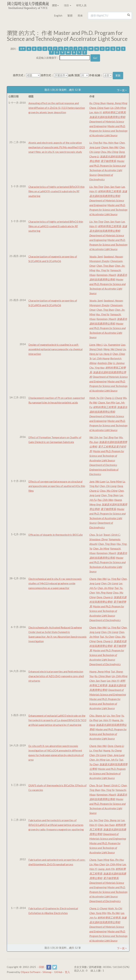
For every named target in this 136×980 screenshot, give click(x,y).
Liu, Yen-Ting (96, 187)
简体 (80, 15)
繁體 (70, 15)
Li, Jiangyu (119, 363)
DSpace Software (31, 972)
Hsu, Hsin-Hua (111, 143)
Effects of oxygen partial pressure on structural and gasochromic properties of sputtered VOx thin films (57, 486)
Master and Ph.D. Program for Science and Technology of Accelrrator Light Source (108, 131)
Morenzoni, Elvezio (99, 261)
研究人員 (81, 5)
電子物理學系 (108, 161)
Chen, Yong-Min (98, 913)
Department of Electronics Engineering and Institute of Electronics (104, 469)
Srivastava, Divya (98, 539)
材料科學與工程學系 (114, 112)
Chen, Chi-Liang (108, 486)
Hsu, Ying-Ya (102, 270)
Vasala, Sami (96, 256)
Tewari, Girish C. (112, 535)
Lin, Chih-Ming (118, 108)
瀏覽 (55, 5)
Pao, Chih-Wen (105, 500)
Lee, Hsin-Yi (95, 112)
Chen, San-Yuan (112, 187)
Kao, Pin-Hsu (117, 860)
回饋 (42, 967)
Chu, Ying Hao (97, 368)
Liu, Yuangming (112, 345)
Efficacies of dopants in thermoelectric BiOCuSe (56, 535)
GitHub (58, 972)
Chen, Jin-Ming (101, 548)
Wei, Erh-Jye (96, 437)
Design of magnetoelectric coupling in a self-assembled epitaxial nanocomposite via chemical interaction (55, 349)
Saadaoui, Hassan (113, 256)
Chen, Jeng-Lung (116, 755)
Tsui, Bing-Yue (111, 437)
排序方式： (19, 75)
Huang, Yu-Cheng (112, 750)
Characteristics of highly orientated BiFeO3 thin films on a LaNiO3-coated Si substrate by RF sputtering (56, 226)
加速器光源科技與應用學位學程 (107, 117)
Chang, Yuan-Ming (99, 860)
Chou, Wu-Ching (109, 152)
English (58, 15)
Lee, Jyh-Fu (112, 760)
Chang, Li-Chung (113, 398)
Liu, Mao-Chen (97, 864)
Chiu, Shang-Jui (98, 716)
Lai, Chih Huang (101, 358)
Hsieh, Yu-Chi (96, 398)
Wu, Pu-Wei (113, 913)
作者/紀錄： (96, 75)
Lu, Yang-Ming (114, 481)
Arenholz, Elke (105, 363)
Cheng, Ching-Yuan (99, 108)
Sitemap (47, 972)
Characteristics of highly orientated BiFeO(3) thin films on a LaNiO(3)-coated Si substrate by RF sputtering (57, 191)
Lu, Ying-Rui (96, 143)
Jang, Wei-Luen (97, 481)
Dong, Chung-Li (105, 597)
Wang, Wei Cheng (113, 349)
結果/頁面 (74, 75)
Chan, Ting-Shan (105, 266)
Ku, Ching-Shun (97, 103)
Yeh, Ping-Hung (104, 593)
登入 (67, 972)
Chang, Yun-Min (107, 402)
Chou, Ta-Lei (96, 535)
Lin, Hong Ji (105, 354)
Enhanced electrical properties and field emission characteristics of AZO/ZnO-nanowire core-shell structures (56, 676)
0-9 (22, 49)
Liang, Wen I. (96, 345)
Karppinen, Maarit (106, 275)
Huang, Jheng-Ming (117, 103)
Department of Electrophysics (105, 620)
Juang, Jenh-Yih (106, 869)
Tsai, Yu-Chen (107, 637)
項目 (67, 5)
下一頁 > (122, 90)
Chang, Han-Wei (110, 147)
